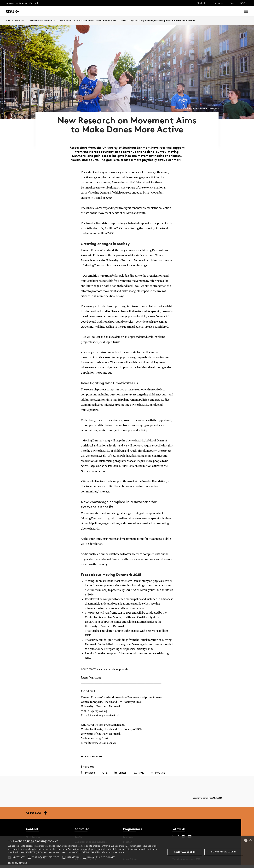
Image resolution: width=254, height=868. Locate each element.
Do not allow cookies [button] (224, 852)
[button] (10, 857)
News (66, 11)
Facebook (88, 773)
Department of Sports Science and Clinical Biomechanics (88, 21)
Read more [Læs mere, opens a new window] (119, 852)
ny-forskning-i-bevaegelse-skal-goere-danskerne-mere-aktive (163, 21)
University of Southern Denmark (22, 3)
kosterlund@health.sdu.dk (107, 716)
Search (233, 11)
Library (96, 11)
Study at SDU (35, 11)
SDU (8, 20)
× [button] (250, 840)
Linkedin (121, 773)
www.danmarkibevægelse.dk (114, 670)
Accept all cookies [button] (185, 852)
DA (242, 3)
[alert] (127, 852)
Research (53, 11)
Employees (218, 3)
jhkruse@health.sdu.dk (104, 743)
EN (247, 3)
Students (202, 3)
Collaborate (81, 11)
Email (139, 773)
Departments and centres (43, 21)
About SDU (111, 11)
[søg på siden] (211, 11)
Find (232, 3)
